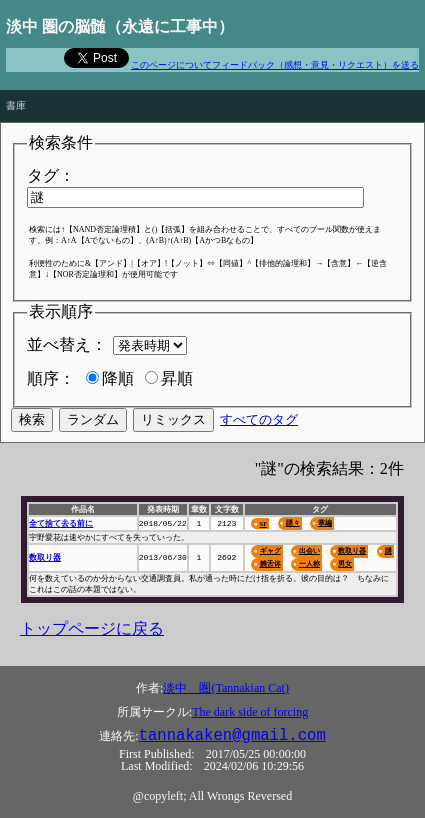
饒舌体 (269, 563)
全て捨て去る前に (61, 523)
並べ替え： (67, 344)
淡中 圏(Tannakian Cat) (225, 688)
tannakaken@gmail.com (232, 736)
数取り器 (45, 557)
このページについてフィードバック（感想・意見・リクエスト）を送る (275, 65)
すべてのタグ (259, 419)
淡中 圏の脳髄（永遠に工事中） (120, 26)
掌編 (325, 522)
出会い (309, 550)
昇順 (177, 378)
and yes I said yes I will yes (61, 77)
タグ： (51, 175)
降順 (118, 378)
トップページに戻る (92, 628)
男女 (345, 563)
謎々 (293, 522)
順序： (51, 378)
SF (263, 523)
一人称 (309, 563)
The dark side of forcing (250, 712)
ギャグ (269, 550)
